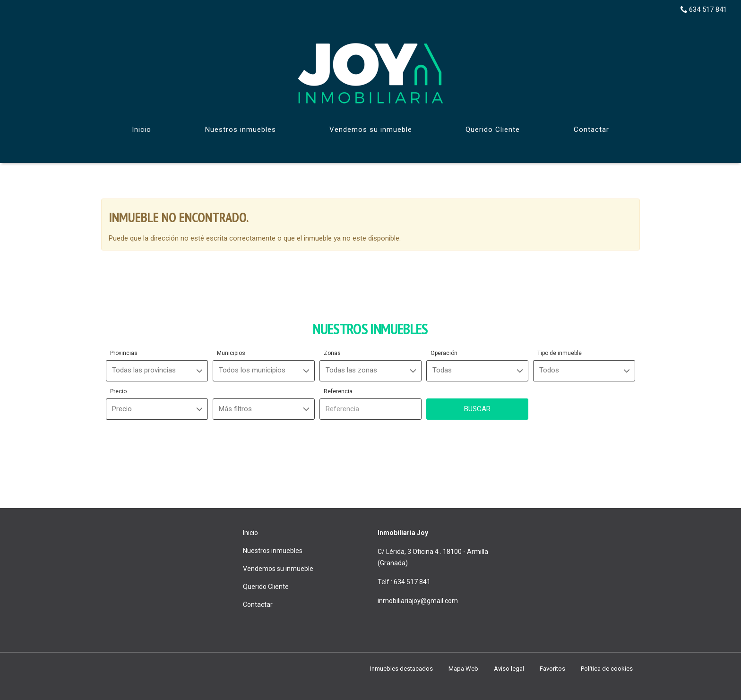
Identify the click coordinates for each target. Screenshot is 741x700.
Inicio (142, 130)
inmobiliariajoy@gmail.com (418, 601)
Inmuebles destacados (401, 669)
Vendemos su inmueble (371, 130)
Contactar (591, 130)
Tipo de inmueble (560, 353)
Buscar (477, 409)
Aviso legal (509, 669)
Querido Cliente (493, 130)
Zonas (332, 353)
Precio (118, 391)
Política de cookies (607, 669)
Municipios (231, 353)
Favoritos (552, 669)
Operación (444, 353)
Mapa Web (463, 669)
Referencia (338, 391)
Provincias (124, 353)
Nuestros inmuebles (241, 130)
